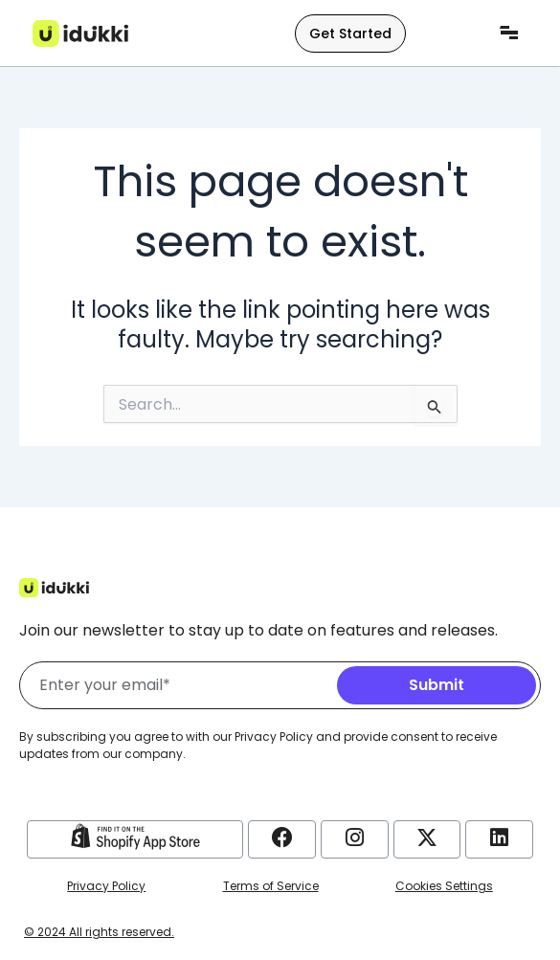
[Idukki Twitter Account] (427, 837)
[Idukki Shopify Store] (135, 837)
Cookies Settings (444, 886)
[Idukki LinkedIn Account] (499, 837)
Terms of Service (271, 886)
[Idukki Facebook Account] (282, 837)
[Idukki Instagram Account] (354, 837)
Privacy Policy (106, 886)
